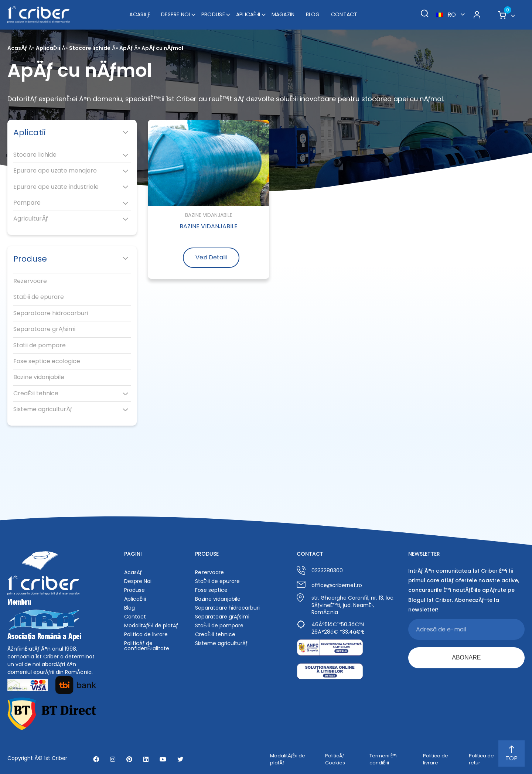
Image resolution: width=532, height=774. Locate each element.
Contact (344, 14)
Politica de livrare (146, 634)
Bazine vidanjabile (39, 377)
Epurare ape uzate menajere (55, 171)
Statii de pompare (40, 345)
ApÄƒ (126, 48)
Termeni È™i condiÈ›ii (383, 759)
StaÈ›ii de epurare (39, 297)
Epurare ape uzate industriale (56, 187)
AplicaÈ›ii (248, 14)
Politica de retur (481, 759)
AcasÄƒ (140, 14)
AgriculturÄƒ (30, 219)
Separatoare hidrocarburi (51, 313)
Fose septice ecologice (47, 361)
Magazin (283, 14)
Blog (313, 14)
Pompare (27, 203)
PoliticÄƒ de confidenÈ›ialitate (147, 646)
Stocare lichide (90, 48)
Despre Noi (176, 14)
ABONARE (466, 657)
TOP (511, 754)
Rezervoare (30, 281)
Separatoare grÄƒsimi (44, 329)
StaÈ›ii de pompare (219, 625)
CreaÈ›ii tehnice (36, 393)
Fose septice (211, 590)
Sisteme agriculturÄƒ (43, 409)
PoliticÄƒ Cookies (335, 759)
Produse (213, 14)
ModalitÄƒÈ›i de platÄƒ (151, 625)
